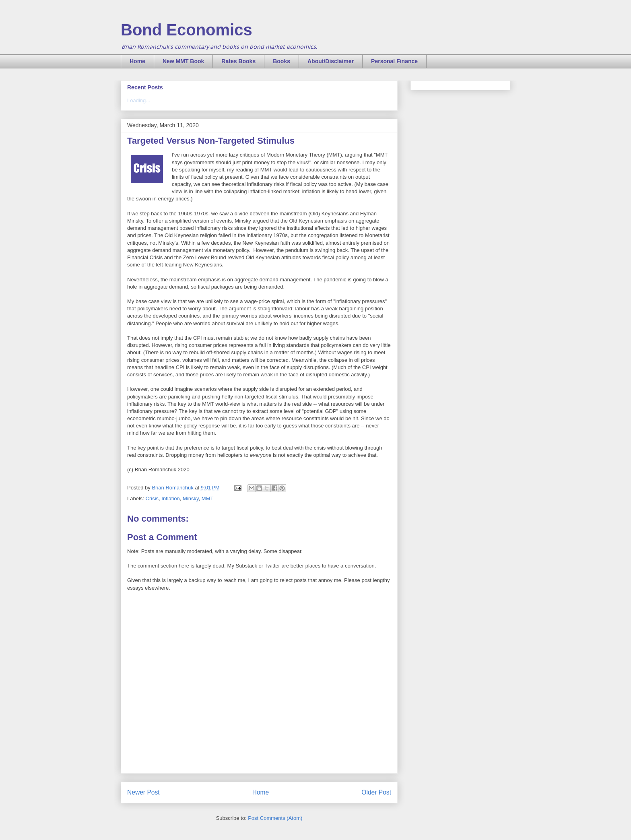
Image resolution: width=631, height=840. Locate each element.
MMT (208, 498)
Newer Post (143, 792)
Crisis (152, 498)
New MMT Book (183, 61)
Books (281, 61)
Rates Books (238, 61)
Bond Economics (187, 30)
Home (137, 61)
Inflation (171, 498)
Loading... (139, 100)
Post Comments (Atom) (275, 818)
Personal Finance (394, 61)
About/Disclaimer (331, 61)
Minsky (191, 498)
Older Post (376, 792)
